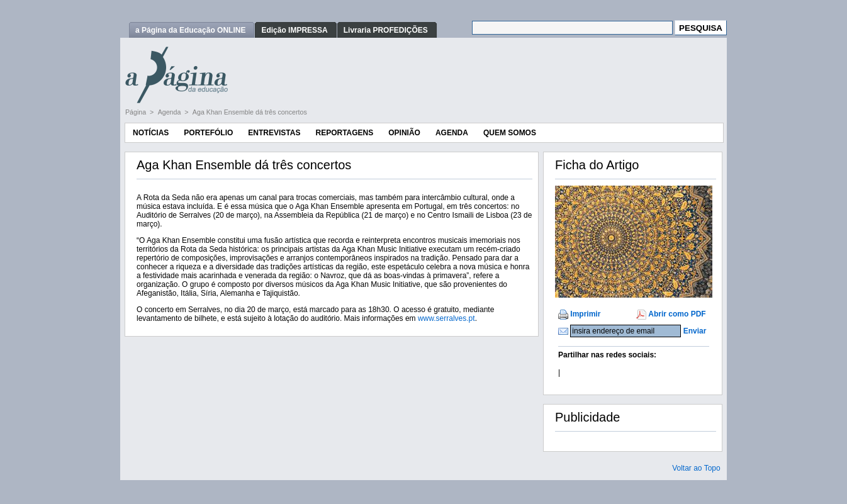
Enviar (695, 331)
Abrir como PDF (677, 314)
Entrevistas (274, 133)
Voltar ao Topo (696, 468)
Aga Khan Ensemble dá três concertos (250, 112)
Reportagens (344, 133)
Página (137, 112)
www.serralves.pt (446, 318)
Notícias (151, 133)
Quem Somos (510, 133)
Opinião (404, 133)
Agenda (171, 112)
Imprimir (585, 314)
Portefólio (208, 133)
